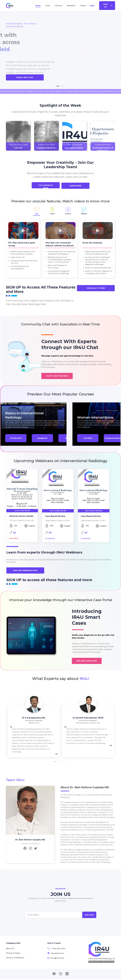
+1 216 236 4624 (56, 949)
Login (92, 6)
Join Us (108, 6)
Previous (4, 726)
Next (117, 726)
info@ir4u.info (56, 958)
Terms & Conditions (15, 958)
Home (38, 6)
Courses (58, 6)
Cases (83, 6)
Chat (48, 6)
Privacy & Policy (13, 953)
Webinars (71, 6)
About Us (10, 948)
